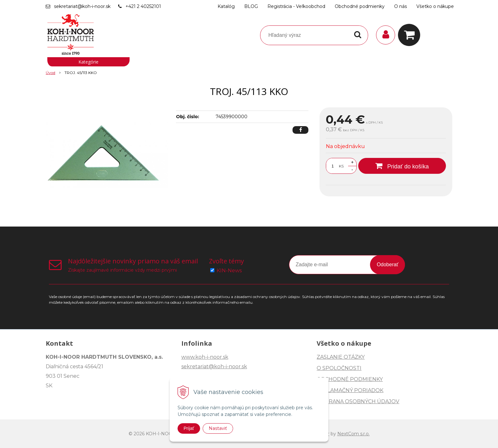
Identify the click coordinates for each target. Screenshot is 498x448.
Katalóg (226, 6)
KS (341, 166)
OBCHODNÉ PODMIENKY (350, 379)
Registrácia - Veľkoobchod (296, 6)
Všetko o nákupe (435, 6)
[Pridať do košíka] (402, 166)
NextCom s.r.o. (353, 434)
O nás (400, 6)
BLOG (251, 6)
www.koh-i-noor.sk (205, 357)
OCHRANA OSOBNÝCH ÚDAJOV (358, 401)
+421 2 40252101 (143, 6)
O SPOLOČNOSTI (339, 368)
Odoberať (387, 265)
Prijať (189, 428)
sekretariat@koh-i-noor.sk (82, 6)
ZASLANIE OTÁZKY (341, 357)
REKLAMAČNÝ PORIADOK (350, 390)
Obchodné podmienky (360, 6)
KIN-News (229, 271)
